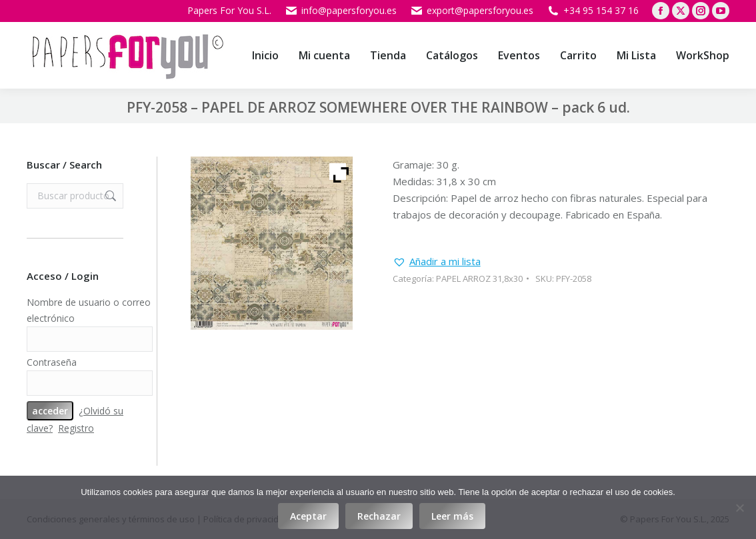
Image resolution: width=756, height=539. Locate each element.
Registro (76, 428)
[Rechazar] (739, 508)
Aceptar (308, 516)
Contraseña (52, 362)
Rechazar (379, 516)
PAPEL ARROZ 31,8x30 (479, 278)
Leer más (452, 516)
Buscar (109, 196)
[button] (437, 262)
